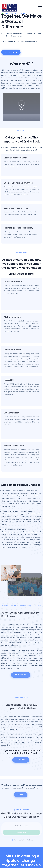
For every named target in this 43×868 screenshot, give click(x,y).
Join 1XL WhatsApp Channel (13, 13)
